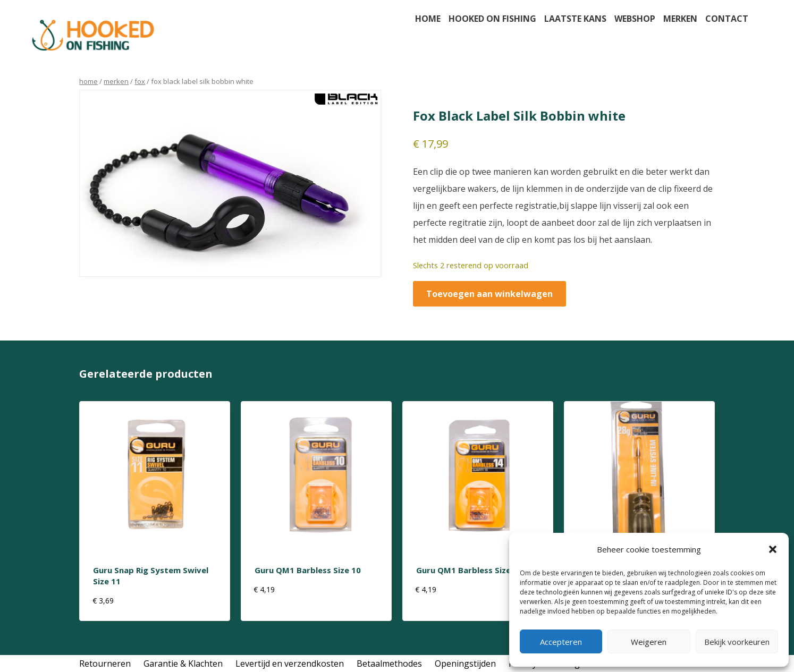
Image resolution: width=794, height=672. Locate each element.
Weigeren (649, 642)
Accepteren (561, 642)
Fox (140, 81)
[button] (773, 549)
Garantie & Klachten (183, 664)
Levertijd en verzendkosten (290, 664)
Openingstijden (465, 664)
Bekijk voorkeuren (737, 642)
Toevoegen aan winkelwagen (489, 294)
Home (428, 19)
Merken (680, 19)
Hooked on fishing (492, 19)
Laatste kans (575, 19)
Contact (727, 19)
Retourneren (105, 664)
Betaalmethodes (389, 664)
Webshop (635, 19)
